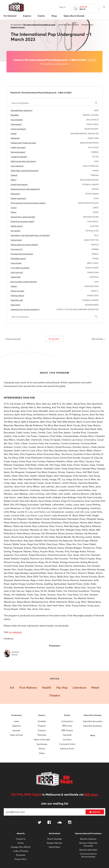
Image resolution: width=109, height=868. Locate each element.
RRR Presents (67, 730)
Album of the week (42, 740)
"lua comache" (17, 120)
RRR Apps (91, 794)
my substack (15, 632)
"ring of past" (16, 263)
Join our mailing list (54, 803)
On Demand (16, 715)
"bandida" (15, 115)
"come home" (16, 240)
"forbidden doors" (18, 259)
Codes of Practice (21, 851)
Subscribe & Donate (93, 715)
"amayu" (14, 175)
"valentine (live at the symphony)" (25, 309)
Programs (42, 726)
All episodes (54, 339)
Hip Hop (62, 687)
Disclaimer (21, 855)
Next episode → (98, 339)
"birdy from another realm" (22, 222)
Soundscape (42, 744)
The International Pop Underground (39, 25)
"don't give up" (17, 272)
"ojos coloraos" (17, 166)
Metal (95, 687)
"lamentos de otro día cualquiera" (25, 189)
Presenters (42, 735)
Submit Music (54, 847)
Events (67, 715)
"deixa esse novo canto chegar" (24, 245)
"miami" (14, 286)
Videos (42, 753)
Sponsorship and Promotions (88, 833)
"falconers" (15, 194)
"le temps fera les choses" (22, 254)
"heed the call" (17, 300)
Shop (93, 735)
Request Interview (54, 843)
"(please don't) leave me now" (23, 143)
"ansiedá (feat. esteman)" (22, 110)
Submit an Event (67, 749)
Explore (42, 715)
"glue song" (15, 305)
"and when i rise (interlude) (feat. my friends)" (30, 235)
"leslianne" (15, 138)
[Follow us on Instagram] (70, 823)
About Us (21, 833)
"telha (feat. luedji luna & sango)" (25, 171)
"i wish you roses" (18, 147)
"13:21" (14, 208)
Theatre (54, 695)
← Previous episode (12, 339)
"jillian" (13, 212)
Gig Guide (67, 735)
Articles (42, 749)
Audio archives (16, 735)
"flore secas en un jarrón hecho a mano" (28, 203)
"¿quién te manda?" (19, 157)
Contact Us (21, 839)
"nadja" (14, 134)
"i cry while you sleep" (20, 268)
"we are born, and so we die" (23, 217)
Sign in (62, 7)
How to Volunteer (54, 839)
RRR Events (67, 726)
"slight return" (17, 226)
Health (47, 687)
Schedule (42, 721)
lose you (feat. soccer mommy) (24, 282)
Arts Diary (67, 740)
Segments (16, 726)
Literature (79, 687)
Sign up (95, 812)
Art (12, 687)
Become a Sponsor (88, 839)
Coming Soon (67, 721)
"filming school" (17, 296)
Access (21, 843)
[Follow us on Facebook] (49, 823)
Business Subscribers (88, 850)
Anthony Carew (18, 27)
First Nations (28, 687)
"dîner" (13, 180)
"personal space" (18, 152)
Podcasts (42, 730)
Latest (16, 721)
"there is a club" (17, 291)
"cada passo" (16, 124)
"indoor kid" (16, 277)
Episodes (16, 730)
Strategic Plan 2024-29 (21, 847)
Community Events (67, 744)
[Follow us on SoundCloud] (59, 823)
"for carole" (15, 231)
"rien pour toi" (17, 249)
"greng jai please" (18, 129)
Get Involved (54, 833)
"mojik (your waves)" (19, 185)
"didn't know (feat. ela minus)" (23, 161)
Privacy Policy (21, 859)
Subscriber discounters (93, 721)
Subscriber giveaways (93, 726)
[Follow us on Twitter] (40, 823)
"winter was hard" (18, 198)
